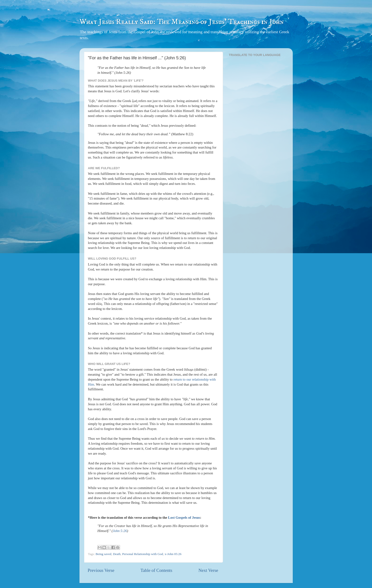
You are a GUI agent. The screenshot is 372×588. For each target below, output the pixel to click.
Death (117, 554)
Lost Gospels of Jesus (184, 518)
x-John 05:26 (173, 554)
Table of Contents (156, 570)
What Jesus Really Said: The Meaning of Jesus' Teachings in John (182, 22)
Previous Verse (101, 570)
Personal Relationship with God (143, 554)
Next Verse (208, 570)
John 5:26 (120, 531)
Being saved (103, 554)
